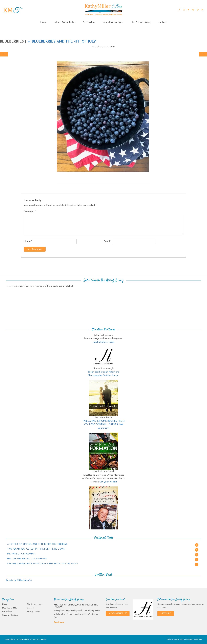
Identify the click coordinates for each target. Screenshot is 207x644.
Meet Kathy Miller (65, 22)
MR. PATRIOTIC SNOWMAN (21, 554)
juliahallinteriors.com (104, 342)
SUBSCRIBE (166, 613)
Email (107, 241)
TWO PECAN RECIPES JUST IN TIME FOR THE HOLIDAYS (36, 549)
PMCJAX (199, 639)
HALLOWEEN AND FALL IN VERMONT (27, 559)
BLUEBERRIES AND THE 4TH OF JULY (62, 42)
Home (44, 22)
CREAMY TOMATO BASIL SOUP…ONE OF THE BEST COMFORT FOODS (43, 564)
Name (28, 241)
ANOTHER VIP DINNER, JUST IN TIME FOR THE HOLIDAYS (37, 544)
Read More (59, 622)
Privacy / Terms (34, 612)
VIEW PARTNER (118, 613)
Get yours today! (108, 482)
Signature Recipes (113, 22)
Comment (30, 212)
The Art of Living (141, 22)
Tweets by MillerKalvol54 (19, 580)
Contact (162, 22)
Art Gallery (89, 22)
